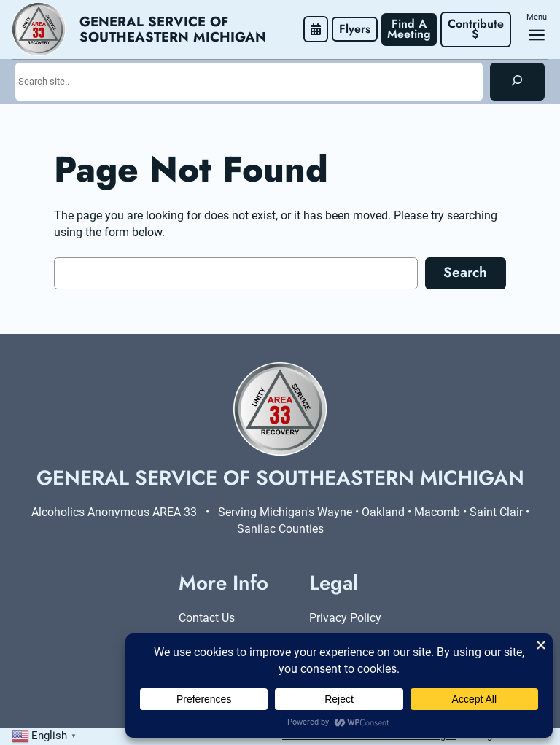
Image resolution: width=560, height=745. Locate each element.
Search (465, 272)
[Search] (517, 82)
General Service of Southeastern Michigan (173, 29)
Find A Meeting (409, 29)
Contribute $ (478, 29)
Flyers (355, 29)
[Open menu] (537, 35)
